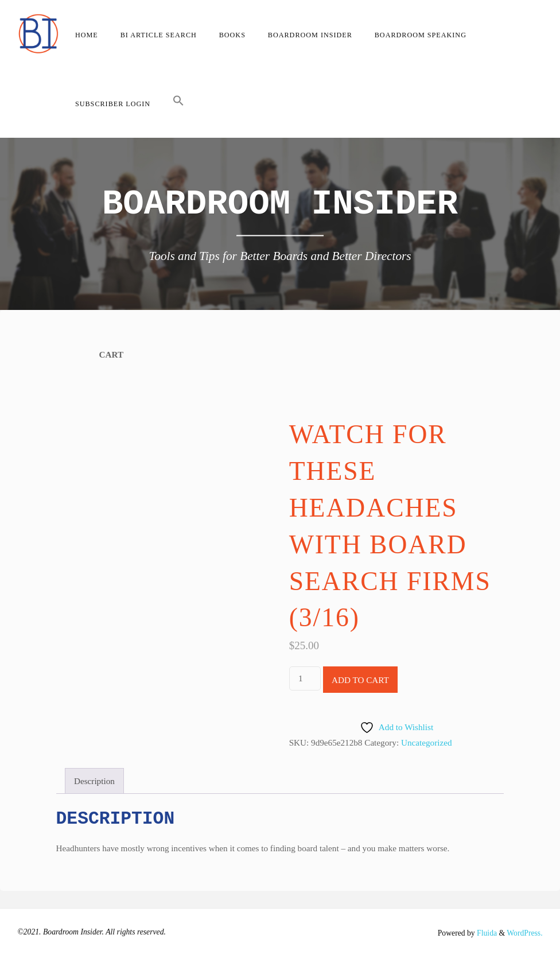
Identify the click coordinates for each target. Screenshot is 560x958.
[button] (179, 103)
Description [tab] (94, 781)
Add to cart (360, 680)
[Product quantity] (305, 678)
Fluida (486, 933)
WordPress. (524, 933)
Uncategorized (427, 742)
